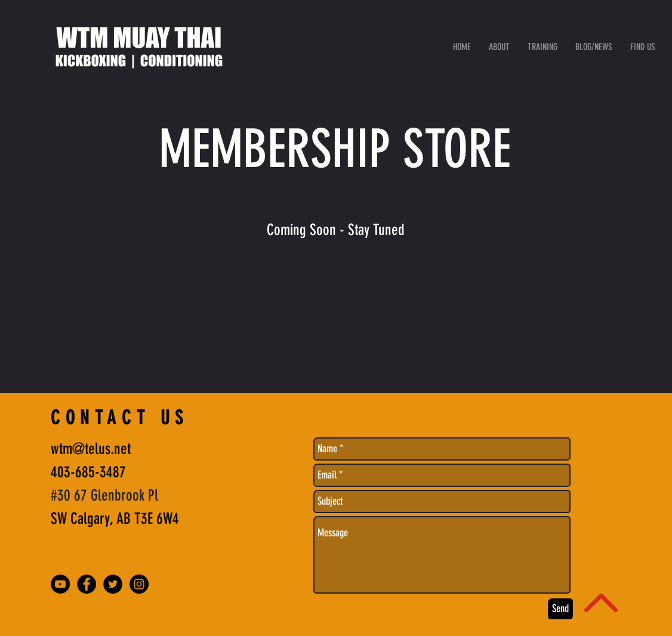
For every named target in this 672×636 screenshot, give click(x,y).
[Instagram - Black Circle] (139, 584)
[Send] (560, 609)
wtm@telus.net (91, 449)
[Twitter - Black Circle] (113, 584)
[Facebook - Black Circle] (87, 584)
